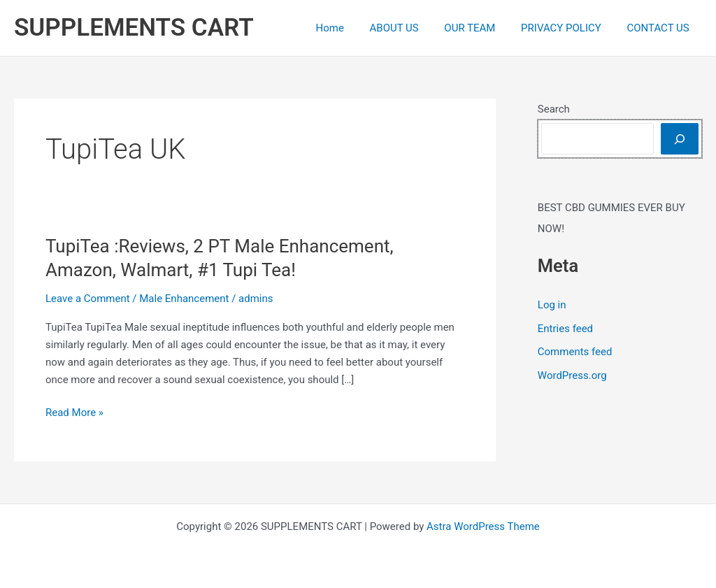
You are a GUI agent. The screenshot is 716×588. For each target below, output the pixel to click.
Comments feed (575, 352)
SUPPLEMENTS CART (134, 28)
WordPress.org (572, 375)
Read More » (74, 413)
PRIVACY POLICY (568, 28)
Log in (552, 305)
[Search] (680, 139)
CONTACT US (660, 28)
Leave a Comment (88, 299)
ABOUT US (410, 28)
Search (554, 109)
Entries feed (565, 329)
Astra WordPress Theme (483, 526)
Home (350, 28)
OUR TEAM (481, 28)
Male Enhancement (184, 299)
